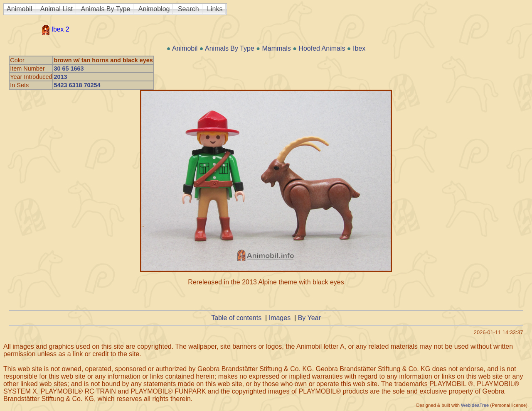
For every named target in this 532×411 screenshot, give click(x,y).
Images (280, 318)
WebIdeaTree (475, 405)
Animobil (19, 9)
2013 (60, 77)
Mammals (276, 48)
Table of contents (236, 318)
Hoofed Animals (322, 48)
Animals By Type (106, 9)
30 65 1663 (69, 68)
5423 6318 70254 (77, 85)
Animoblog (154, 9)
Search (188, 9)
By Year (309, 318)
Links (215, 9)
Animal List (57, 9)
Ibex (359, 48)
